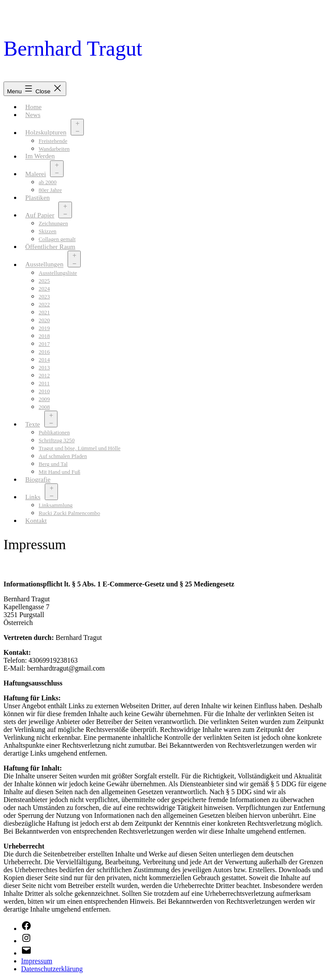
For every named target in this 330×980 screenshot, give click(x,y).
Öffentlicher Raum (50, 247)
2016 (44, 352)
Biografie (38, 479)
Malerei (36, 174)
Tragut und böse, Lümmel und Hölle (80, 448)
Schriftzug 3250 (57, 440)
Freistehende (53, 141)
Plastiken (38, 197)
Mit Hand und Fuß (59, 472)
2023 (44, 297)
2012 (44, 376)
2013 (44, 368)
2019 (44, 328)
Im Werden (40, 156)
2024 (44, 289)
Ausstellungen (45, 265)
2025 (44, 281)
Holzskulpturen (46, 133)
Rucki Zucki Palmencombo (69, 513)
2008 (44, 407)
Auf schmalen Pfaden (63, 456)
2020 (44, 320)
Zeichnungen (53, 224)
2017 (44, 344)
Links (33, 497)
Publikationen (54, 433)
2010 (44, 391)
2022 (44, 305)
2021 (44, 312)
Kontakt (36, 520)
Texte (33, 424)
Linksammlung (56, 505)
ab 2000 (48, 182)
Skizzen (48, 231)
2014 (44, 360)
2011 (44, 383)
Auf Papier (40, 215)
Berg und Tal (53, 464)
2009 (44, 399)
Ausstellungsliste (58, 273)
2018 (44, 336)
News (33, 115)
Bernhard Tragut (73, 48)
